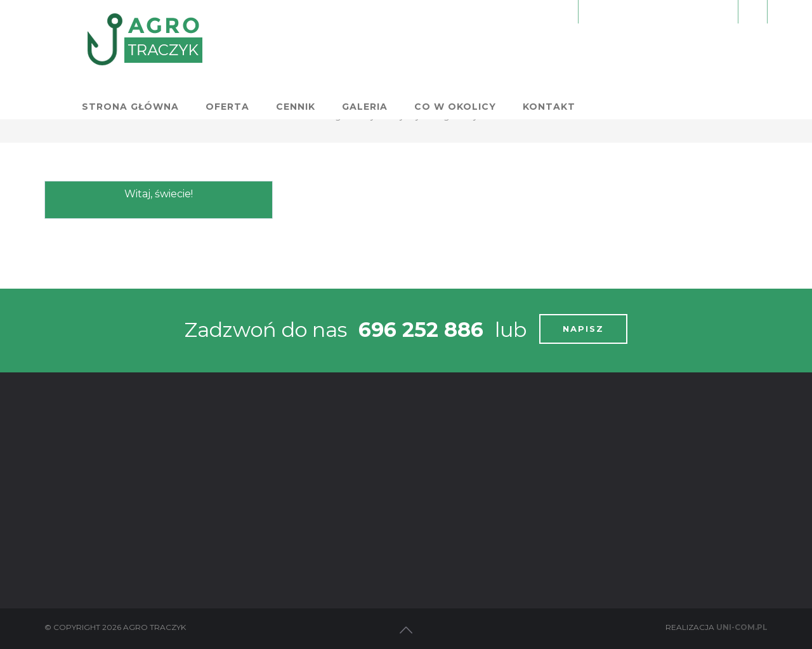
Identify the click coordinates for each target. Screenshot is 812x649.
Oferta (413, 49)
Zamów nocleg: (658, 11)
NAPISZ (583, 329)
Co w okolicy (640, 49)
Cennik (481, 49)
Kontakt (734, 49)
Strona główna (316, 49)
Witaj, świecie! (159, 194)
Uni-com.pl (742, 627)
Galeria (550, 49)
